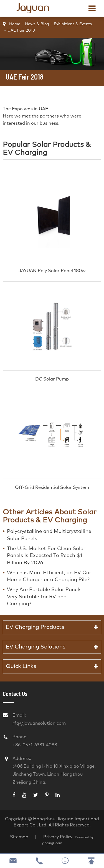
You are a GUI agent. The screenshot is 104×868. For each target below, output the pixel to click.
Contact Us (15, 694)
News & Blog (37, 24)
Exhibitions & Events (73, 24)
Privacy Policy (58, 837)
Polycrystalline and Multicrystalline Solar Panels (49, 535)
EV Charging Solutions (36, 647)
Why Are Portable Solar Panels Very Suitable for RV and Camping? (44, 597)
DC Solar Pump (52, 379)
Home (15, 24)
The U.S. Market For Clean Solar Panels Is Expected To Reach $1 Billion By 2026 (46, 556)
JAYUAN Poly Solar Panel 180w (52, 271)
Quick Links (21, 666)
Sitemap (19, 837)
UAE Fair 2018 (21, 30)
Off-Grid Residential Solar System (52, 487)
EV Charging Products (35, 627)
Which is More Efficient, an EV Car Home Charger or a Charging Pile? (49, 576)
